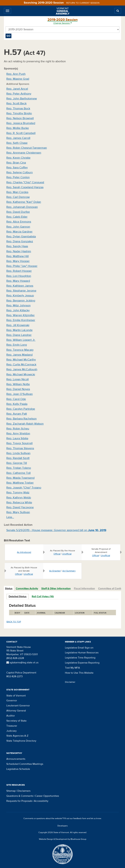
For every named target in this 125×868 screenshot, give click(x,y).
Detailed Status (18, 596)
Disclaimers (24, 791)
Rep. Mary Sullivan (18, 512)
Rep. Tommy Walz (18, 493)
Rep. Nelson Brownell (20, 118)
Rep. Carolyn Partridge (21, 409)
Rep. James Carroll (18, 138)
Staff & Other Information (56, 589)
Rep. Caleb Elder (17, 217)
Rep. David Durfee (18, 212)
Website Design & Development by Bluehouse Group (63, 839)
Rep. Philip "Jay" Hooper (22, 266)
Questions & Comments (20, 796)
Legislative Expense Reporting (82, 663)
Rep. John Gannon (18, 227)
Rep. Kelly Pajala (17, 404)
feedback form (80, 818)
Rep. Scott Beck (16, 103)
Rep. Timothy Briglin (19, 113)
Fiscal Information (84, 589)
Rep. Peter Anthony (19, 94)
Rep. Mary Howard (18, 281)
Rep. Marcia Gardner (19, 232)
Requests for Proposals (19, 801)
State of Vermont (16, 696)
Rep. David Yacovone (20, 507)
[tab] (9, 589)
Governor (12, 701)
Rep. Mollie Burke (18, 128)
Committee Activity (27, 589)
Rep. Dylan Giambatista (21, 237)
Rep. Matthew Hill (17, 256)
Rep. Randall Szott (18, 458)
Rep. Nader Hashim (19, 251)
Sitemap (11, 791)
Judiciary (11, 731)
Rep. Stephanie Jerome (21, 291)
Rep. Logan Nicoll (17, 379)
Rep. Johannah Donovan (22, 207)
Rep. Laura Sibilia (17, 438)
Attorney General (16, 711)
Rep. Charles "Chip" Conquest (25, 182)
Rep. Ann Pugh (16, 74)
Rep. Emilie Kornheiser (21, 320)
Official (57, 554)
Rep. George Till (17, 463)
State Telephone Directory (21, 741)
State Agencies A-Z (17, 736)
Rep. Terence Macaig (20, 350)
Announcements (16, 759)
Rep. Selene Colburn (20, 172)
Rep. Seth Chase (17, 143)
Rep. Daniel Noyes (18, 389)
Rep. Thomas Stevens (20, 448)
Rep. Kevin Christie (18, 158)
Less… (10, 517)
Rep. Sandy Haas (17, 246)
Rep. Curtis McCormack (21, 365)
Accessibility (41, 801)
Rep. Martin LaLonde (19, 330)
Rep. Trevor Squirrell (19, 443)
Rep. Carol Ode (16, 399)
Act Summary (69, 571)
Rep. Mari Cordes (17, 192)
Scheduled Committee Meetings (25, 764)
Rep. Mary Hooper (18, 261)
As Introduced (24, 552)
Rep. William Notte (18, 384)
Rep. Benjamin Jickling (21, 301)
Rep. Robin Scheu (18, 429)
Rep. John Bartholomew (22, 99)
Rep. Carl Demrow (18, 197)
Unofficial (67, 554)
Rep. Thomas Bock (18, 109)
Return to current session (83, 3)
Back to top (14, 622)
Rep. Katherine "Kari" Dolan (24, 202)
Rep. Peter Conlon (18, 177)
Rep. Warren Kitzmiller (21, 315)
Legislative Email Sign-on (79, 648)
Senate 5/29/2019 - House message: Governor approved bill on (56, 530)
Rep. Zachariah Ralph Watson (25, 424)
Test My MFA (72, 668)
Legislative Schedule (18, 769)
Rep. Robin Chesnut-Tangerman (27, 148)
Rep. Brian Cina (16, 163)
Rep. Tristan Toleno (19, 468)
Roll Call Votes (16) (43, 596)
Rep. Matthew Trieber (20, 483)
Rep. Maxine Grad (18, 79)
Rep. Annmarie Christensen (24, 153)
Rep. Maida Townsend (20, 478)
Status (9, 589)
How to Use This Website (79, 673)
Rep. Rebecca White (19, 502)
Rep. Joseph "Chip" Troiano (24, 488)
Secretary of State (16, 721)
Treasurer (12, 726)
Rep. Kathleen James (20, 286)
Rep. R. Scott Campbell (21, 133)
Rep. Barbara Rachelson (21, 419)
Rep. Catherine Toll (18, 473)
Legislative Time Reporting (80, 658)
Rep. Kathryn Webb (19, 498)
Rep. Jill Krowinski (18, 325)
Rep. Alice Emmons (19, 222)
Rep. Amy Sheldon (18, 434)
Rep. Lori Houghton (19, 276)
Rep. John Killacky (18, 310)
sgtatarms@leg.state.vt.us (22, 663)
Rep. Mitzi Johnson (18, 306)
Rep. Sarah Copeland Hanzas (25, 187)
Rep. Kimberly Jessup (20, 296)
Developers (63, 826)
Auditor (11, 716)
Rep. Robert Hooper (19, 271)
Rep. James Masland (19, 355)
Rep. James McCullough (22, 369)
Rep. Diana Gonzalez (20, 241)
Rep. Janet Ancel (17, 89)
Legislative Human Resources (82, 653)
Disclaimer (70, 682)
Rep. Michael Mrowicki (21, 374)
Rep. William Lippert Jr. (21, 340)
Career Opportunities (47, 796)
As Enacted (55, 571)
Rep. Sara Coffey (17, 168)
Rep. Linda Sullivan (18, 453)
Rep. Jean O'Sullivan (20, 394)
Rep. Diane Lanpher (19, 335)
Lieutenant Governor (18, 706)
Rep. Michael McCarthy (21, 360)
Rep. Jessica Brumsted (21, 123)
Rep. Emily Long (17, 345)
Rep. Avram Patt (17, 414)
